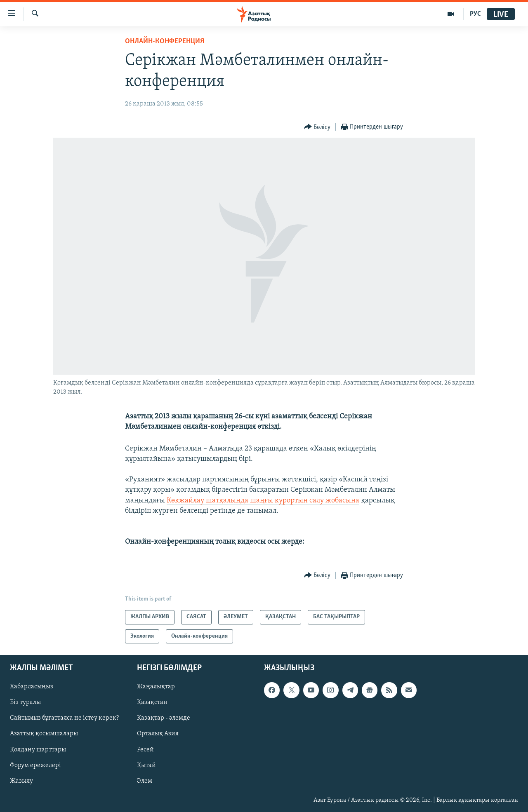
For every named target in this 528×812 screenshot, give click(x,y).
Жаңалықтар (156, 687)
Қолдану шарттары (38, 750)
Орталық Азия (158, 734)
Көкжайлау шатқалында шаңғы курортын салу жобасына (263, 501)
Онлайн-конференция (165, 41)
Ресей (145, 750)
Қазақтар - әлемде (164, 718)
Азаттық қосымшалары (44, 734)
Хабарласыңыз (32, 687)
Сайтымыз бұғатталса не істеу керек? (64, 718)
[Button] (317, 127)
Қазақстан (152, 703)
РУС (475, 14)
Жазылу (21, 781)
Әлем (145, 781)
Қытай (146, 765)
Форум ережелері (35, 765)
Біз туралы (25, 703)
